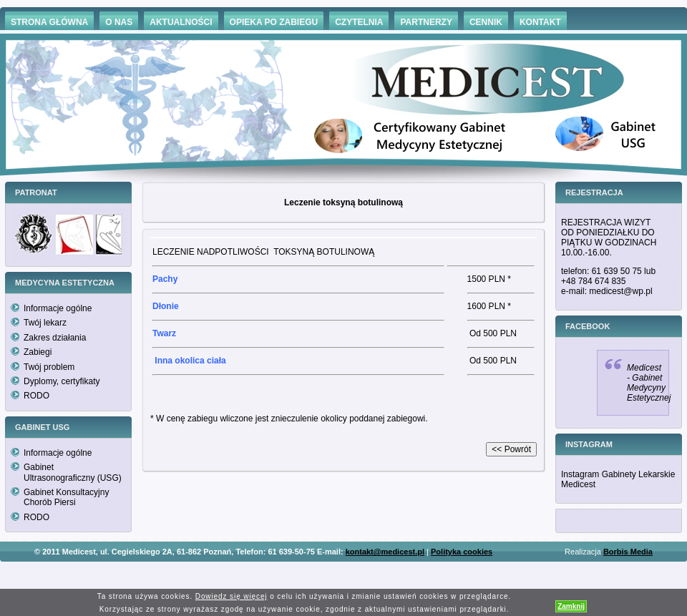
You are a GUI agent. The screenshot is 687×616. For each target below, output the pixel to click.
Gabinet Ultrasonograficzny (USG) (73, 472)
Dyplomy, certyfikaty (62, 381)
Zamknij (571, 606)
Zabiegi (38, 352)
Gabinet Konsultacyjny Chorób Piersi (66, 497)
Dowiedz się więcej (232, 596)
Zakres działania (55, 338)
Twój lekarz (45, 323)
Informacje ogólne (58, 308)
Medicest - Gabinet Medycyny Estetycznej (649, 383)
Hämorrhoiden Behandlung (364, 573)
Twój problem (49, 367)
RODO (36, 396)
